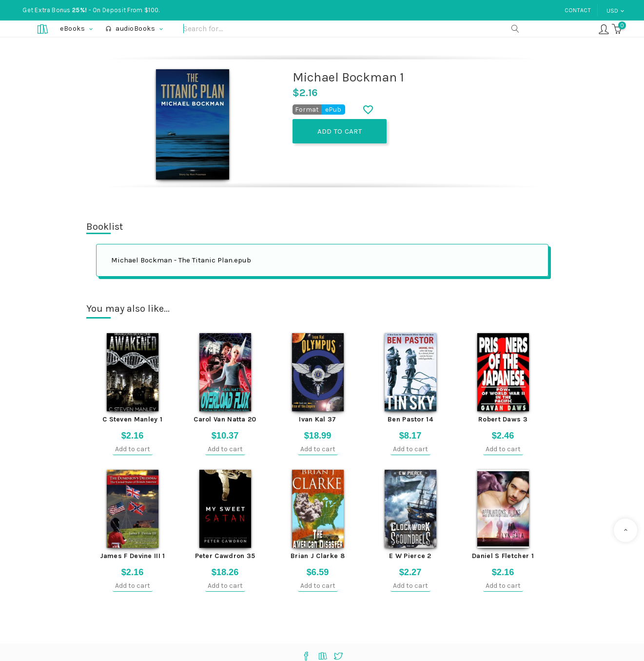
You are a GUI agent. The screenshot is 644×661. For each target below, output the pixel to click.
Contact (578, 10)
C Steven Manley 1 (132, 419)
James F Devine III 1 (133, 556)
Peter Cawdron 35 (225, 556)
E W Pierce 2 (410, 556)
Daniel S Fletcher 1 (503, 556)
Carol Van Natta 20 (225, 419)
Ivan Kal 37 (317, 419)
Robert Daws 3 (503, 419)
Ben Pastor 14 (410, 419)
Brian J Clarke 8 (318, 556)
